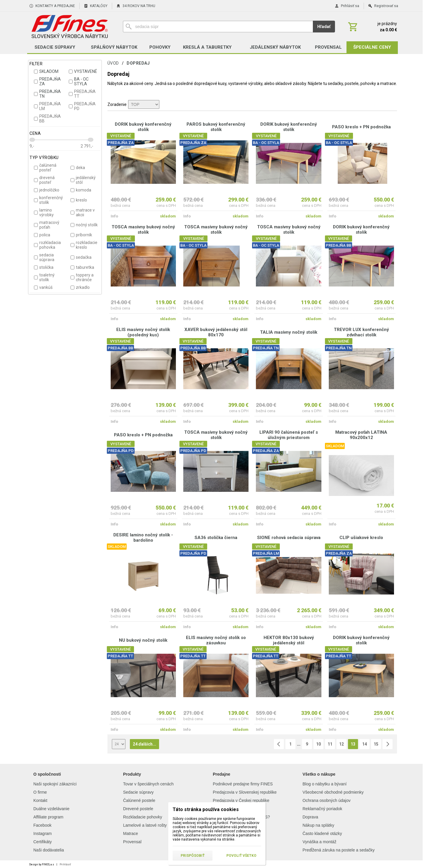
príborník (81, 235)
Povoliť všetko (241, 856)
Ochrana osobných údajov (327, 800)
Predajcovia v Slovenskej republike (245, 792)
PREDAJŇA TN (47, 94)
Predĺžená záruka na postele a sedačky (339, 850)
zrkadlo (80, 287)
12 (341, 744)
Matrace (131, 833)
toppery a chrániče (82, 277)
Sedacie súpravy (138, 792)
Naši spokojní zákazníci (55, 784)
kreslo (79, 200)
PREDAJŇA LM (47, 106)
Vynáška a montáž (319, 842)
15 (376, 744)
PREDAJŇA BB (47, 119)
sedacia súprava (44, 257)
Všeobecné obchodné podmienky (333, 792)
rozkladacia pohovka (47, 245)
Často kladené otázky (322, 833)
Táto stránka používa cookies (206, 809)
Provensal (132, 842)
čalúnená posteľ (45, 168)
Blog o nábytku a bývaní (325, 784)
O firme (40, 792)
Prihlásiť (65, 864)
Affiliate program (48, 817)
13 (353, 744)
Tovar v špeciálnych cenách (148, 784)
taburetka (82, 267)
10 (318, 744)
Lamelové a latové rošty (145, 825)
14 (364, 744)
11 (330, 744)
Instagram (42, 833)
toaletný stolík (44, 277)
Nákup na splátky (318, 825)
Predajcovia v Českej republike (241, 800)
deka (78, 168)
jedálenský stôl (83, 180)
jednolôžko (47, 190)
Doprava (310, 817)
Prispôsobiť (193, 856)
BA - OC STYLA (79, 81)
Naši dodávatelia (49, 850)
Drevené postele (138, 809)
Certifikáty (42, 842)
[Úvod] (70, 27)
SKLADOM (46, 71)
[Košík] (372, 27)
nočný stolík (84, 225)
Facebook (42, 825)
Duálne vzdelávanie (51, 809)
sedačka (81, 257)
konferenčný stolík (48, 200)
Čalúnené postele (139, 800)
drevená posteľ (44, 180)
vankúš (43, 287)
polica (42, 235)
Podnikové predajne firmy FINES (243, 784)
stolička (44, 267)
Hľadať (324, 27)
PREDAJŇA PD (82, 106)
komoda (81, 190)
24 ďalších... (144, 744)
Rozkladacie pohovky (143, 817)
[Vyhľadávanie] (218, 27)
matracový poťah (47, 225)
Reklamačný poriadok (322, 809)
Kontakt (40, 800)
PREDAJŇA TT (82, 94)
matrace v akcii (83, 212)
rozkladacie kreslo (84, 245)
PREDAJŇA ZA (47, 81)
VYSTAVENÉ (83, 71)
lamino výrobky (44, 212)
